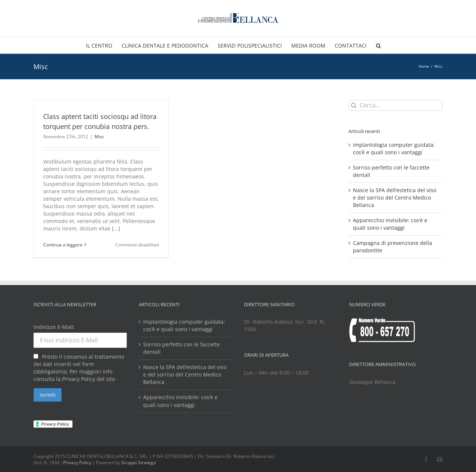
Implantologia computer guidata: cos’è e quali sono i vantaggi (394, 148)
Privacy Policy (77, 463)
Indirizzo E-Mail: (54, 327)
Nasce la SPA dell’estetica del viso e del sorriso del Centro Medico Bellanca (395, 198)
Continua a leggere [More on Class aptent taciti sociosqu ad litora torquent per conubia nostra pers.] (63, 245)
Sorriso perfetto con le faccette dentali (181, 348)
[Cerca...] (395, 105)
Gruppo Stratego (139, 463)
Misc (99, 137)
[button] (378, 45)
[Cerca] (354, 105)
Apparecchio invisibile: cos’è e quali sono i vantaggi (390, 224)
